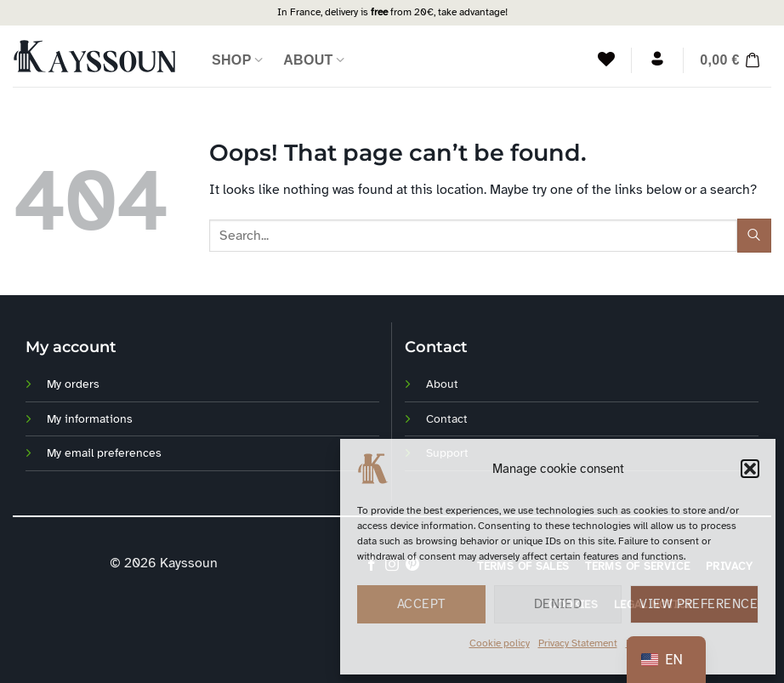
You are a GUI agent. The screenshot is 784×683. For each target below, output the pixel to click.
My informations (90, 418)
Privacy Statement (578, 643)
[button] (750, 469)
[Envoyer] (754, 235)
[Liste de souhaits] (606, 59)
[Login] (657, 59)
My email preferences (104, 452)
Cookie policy (500, 643)
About (314, 60)
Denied (558, 604)
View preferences (699, 604)
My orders (73, 384)
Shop (237, 60)
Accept (421, 604)
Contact (447, 418)
